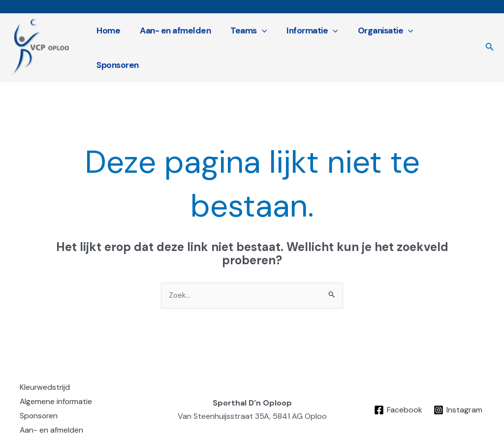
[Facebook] (398, 399)
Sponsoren (446, 43)
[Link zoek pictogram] (490, 43)
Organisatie (379, 43)
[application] (261, 43)
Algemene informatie (57, 392)
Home (112, 43)
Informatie (309, 43)
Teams (248, 43)
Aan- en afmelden (176, 43)
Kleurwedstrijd (45, 378)
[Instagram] (459, 399)
